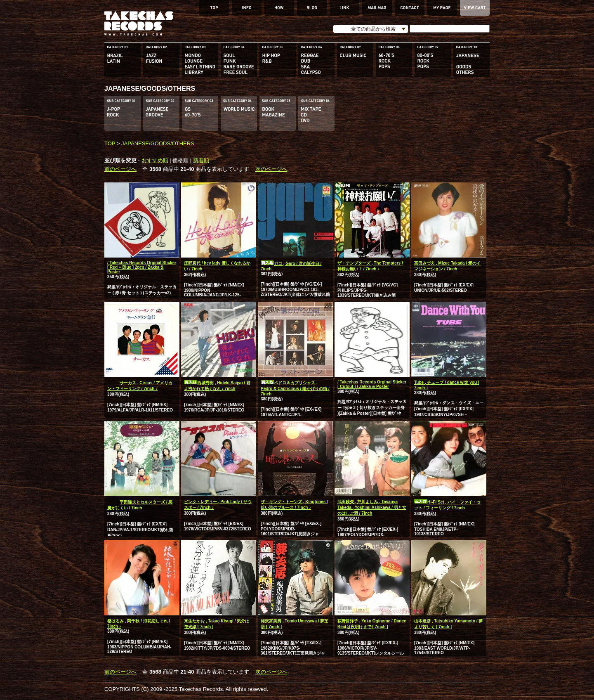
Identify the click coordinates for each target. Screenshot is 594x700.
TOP (110, 143)
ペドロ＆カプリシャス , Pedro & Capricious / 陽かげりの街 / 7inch (295, 388)
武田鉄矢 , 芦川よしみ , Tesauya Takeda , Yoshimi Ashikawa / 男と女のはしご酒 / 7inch (372, 507)
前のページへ (120, 169)
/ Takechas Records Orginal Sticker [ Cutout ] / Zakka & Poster (372, 384)
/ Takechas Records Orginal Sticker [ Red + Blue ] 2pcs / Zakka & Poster (142, 267)
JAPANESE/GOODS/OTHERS (158, 143)
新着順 (201, 160)
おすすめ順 (155, 160)
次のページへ (271, 169)
